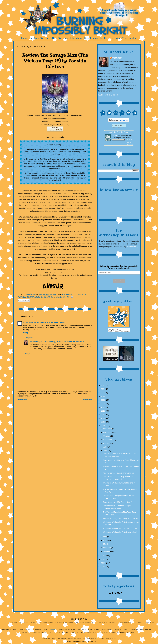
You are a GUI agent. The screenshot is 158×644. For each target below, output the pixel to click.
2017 (103, 415)
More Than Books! (126, 38)
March (106, 545)
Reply (26, 333)
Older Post (88, 400)
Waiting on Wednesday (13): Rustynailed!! (120, 533)
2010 (103, 567)
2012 (103, 560)
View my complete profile (108, 95)
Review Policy (48, 38)
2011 (103, 564)
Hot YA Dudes (83, 295)
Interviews (76, 38)
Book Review (67, 295)
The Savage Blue (33, 297)
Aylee (26, 322)
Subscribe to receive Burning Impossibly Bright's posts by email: (119, 267)
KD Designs (54, 630)
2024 (103, 390)
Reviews (63, 38)
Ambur (115, 135)
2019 (103, 408)
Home (24, 38)
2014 (103, 426)
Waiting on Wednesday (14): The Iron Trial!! (121, 529)
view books (130, 144)
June (106, 451)
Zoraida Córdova (62, 297)
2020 (103, 404)
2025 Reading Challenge (119, 132)
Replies (29, 337)
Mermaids (22, 297)
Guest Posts (91, 38)
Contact (34, 38)
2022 (103, 397)
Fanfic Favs (106, 38)
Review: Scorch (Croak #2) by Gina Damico (121, 519)
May (105, 537)
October (107, 437)
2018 (103, 412)
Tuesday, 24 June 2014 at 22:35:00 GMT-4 (47, 322)
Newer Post (22, 400)
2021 (103, 401)
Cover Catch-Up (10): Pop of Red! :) (117, 503)
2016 (103, 419)
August (106, 444)
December (108, 429)
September (108, 440)
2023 (103, 393)
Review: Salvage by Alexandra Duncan (119, 474)
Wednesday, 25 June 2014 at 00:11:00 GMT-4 (64, 342)
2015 (103, 423)
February (107, 548)
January (107, 552)
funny (75, 295)
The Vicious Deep (48, 297)
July (105, 448)
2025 (103, 386)
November (108, 433)
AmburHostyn (117, 58)
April (105, 541)
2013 (103, 556)
